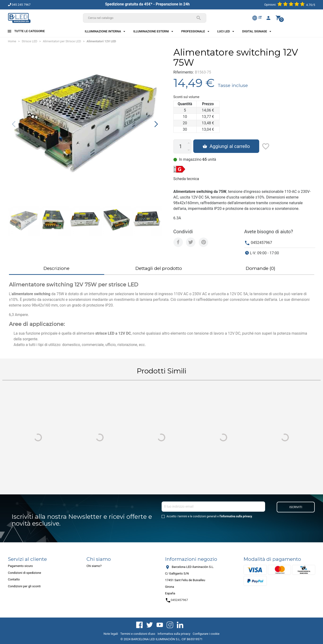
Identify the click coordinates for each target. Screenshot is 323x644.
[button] (156, 124)
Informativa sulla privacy (174, 634)
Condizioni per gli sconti (24, 586)
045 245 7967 (19, 5)
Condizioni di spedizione (25, 573)
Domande (261, 268)
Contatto (14, 579)
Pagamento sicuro (20, 566)
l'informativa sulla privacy (236, 516)
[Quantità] (181, 146)
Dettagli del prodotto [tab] (159, 268)
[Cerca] (145, 18)
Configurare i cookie (206, 634)
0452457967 (261, 243)
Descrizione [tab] (56, 268)
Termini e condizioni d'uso (138, 634)
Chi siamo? (94, 566)
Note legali (111, 634)
